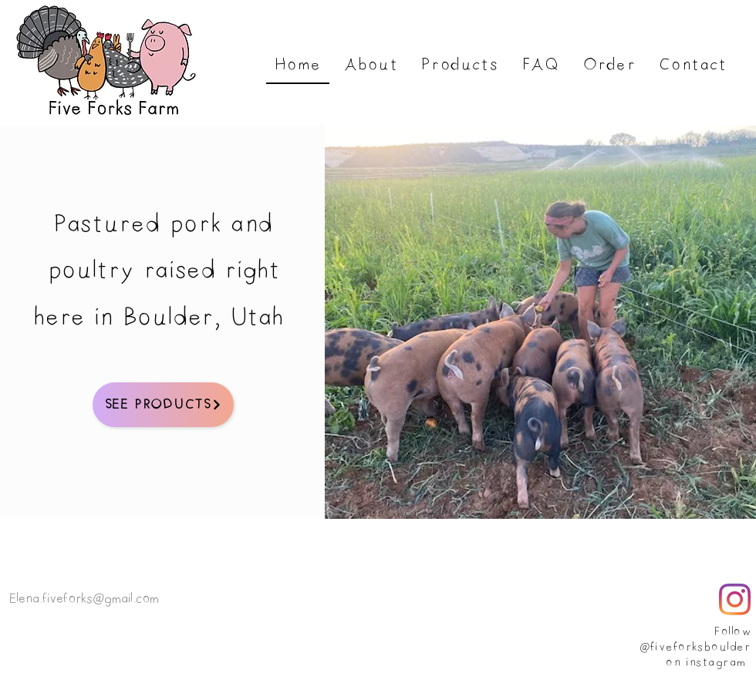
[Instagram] (735, 599)
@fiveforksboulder (695, 647)
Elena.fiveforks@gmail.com (84, 599)
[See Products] (163, 405)
